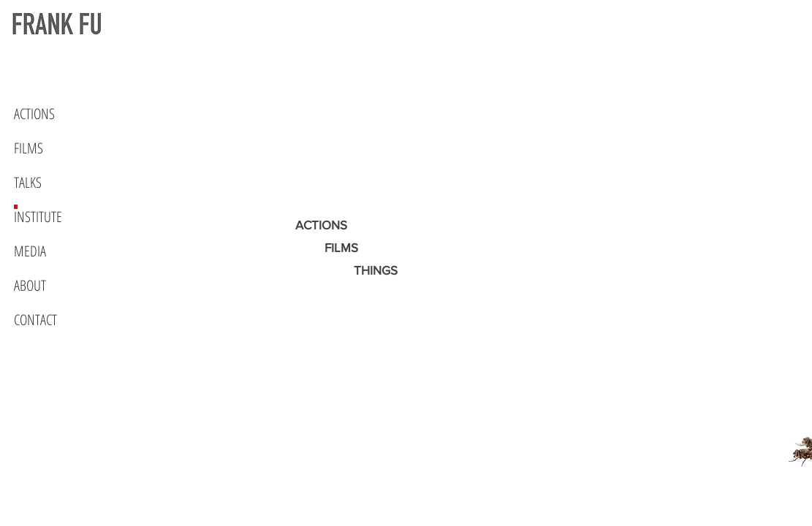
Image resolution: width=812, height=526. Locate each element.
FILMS (29, 148)
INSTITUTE (38, 217)
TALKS (28, 182)
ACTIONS (34, 114)
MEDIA (30, 251)
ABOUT (30, 285)
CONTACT (35, 320)
